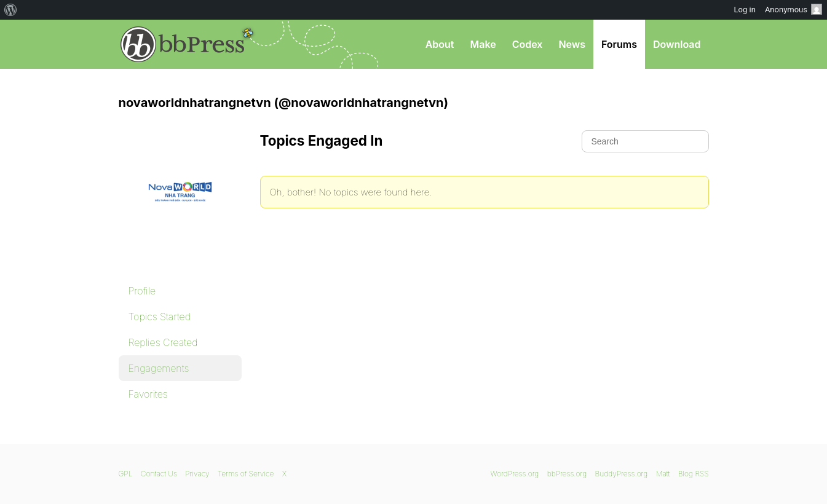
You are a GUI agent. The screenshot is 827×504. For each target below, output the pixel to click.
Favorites (148, 394)
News (572, 44)
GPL (126, 474)
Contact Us (159, 474)
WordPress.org (515, 474)
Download (677, 44)
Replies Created (163, 342)
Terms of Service (246, 474)
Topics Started (160, 317)
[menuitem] (11, 10)
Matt (663, 474)
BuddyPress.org (622, 474)
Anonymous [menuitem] (793, 9)
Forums (619, 44)
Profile (142, 291)
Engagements (159, 368)
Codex (528, 44)
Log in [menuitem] (745, 10)
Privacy (197, 474)
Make (483, 44)
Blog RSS (694, 474)
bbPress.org (183, 44)
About (440, 44)
